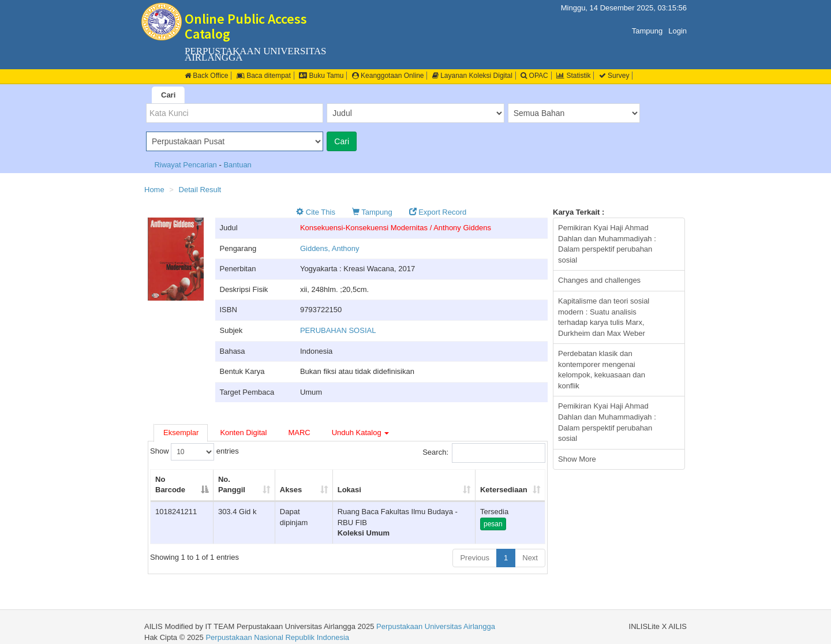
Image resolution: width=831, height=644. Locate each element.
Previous (475, 558)
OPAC (534, 76)
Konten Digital (243, 433)
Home (154, 190)
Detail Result (200, 190)
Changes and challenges (599, 280)
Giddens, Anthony (330, 248)
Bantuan (237, 165)
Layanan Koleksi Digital (472, 76)
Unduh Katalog (361, 433)
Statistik (573, 76)
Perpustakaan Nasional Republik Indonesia (277, 637)
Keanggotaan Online (388, 76)
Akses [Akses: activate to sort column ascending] (291, 490)
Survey (614, 76)
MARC (299, 433)
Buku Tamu (321, 76)
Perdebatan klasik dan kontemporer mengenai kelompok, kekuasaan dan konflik (602, 370)
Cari (168, 95)
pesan (493, 524)
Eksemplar (181, 433)
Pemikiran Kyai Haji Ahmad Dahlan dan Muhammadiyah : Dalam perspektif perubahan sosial (607, 244)
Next (530, 558)
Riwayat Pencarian (186, 165)
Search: (484, 453)
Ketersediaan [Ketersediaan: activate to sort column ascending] (504, 490)
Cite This (316, 212)
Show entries (194, 452)
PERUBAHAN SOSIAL (338, 330)
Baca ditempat (264, 76)
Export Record (438, 212)
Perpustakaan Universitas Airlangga (436, 626)
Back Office (206, 76)
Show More (577, 459)
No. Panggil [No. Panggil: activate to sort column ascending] (232, 485)
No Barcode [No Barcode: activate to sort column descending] (170, 485)
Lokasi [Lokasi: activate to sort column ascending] (349, 490)
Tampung (647, 31)
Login (677, 31)
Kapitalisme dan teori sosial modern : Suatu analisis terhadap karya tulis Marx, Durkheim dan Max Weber (604, 317)
